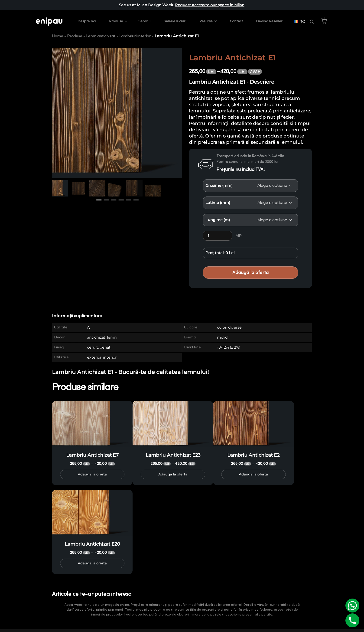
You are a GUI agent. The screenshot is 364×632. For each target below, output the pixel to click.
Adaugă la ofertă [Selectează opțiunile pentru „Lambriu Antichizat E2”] (253, 474)
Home (58, 36)
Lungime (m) (218, 220)
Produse (117, 18)
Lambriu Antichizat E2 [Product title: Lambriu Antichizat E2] (253, 455)
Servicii (145, 18)
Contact (237, 18)
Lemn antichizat (101, 36)
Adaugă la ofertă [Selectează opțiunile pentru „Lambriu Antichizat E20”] (92, 565)
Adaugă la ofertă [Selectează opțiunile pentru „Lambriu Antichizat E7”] (92, 474)
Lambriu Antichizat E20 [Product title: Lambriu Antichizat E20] (92, 546)
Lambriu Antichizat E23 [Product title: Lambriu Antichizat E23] (173, 455)
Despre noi (88, 18)
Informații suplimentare (77, 316)
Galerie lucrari (176, 18)
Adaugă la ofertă (250, 273)
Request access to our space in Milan (210, 5)
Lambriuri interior (135, 36)
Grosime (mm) (219, 185)
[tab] (80, 316)
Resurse (207, 18)
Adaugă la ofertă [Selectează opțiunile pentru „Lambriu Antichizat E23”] (173, 474)
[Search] (312, 19)
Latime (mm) (218, 203)
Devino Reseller (270, 18)
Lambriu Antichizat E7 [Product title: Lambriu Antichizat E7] (92, 455)
